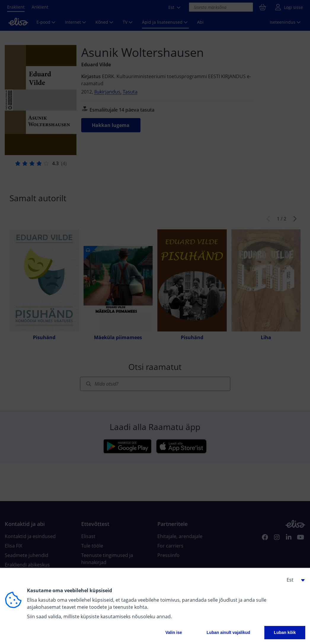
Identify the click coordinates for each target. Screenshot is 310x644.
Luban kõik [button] (285, 632)
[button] (293, 580)
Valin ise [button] (174, 632)
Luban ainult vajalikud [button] (228, 632)
